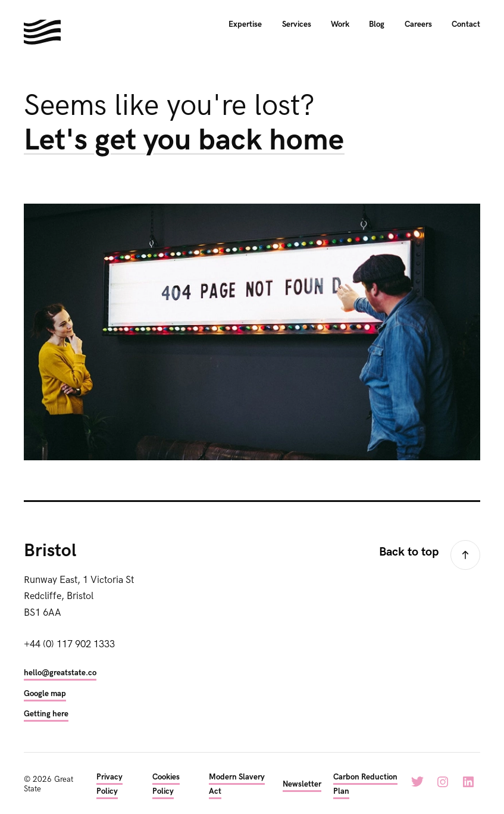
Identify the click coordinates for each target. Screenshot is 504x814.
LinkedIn (468, 782)
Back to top (409, 552)
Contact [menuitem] (466, 24)
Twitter (417, 782)
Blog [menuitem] (377, 24)
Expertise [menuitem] (245, 24)
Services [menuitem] (297, 24)
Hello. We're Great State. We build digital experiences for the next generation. (42, 32)
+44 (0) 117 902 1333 (69, 644)
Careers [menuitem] (418, 24)
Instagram (443, 782)
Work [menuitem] (340, 24)
